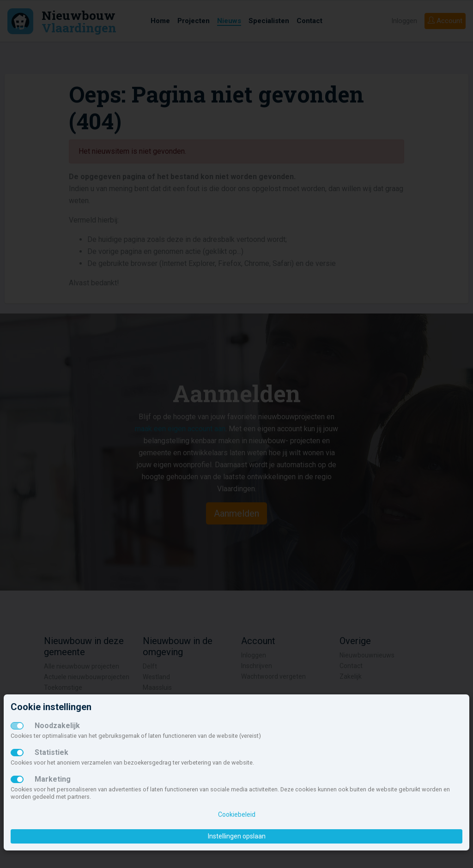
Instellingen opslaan (237, 836)
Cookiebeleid (237, 814)
